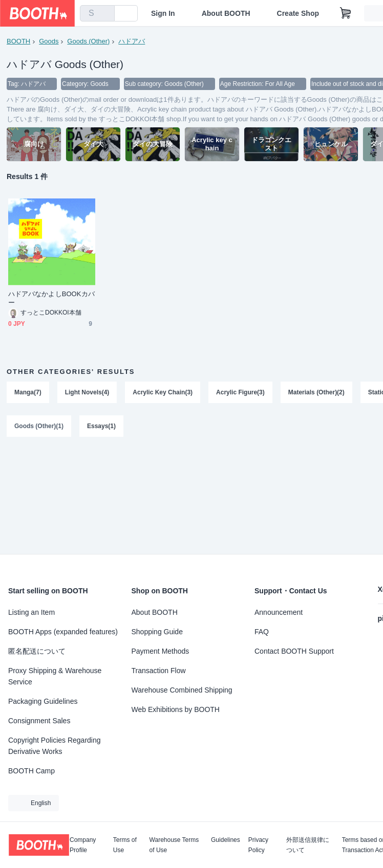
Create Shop (298, 13)
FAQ (262, 632)
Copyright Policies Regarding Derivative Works (55, 746)
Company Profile (83, 845)
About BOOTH (226, 13)
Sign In (163, 13)
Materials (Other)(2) (316, 392)
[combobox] (97, 13)
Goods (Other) (88, 41)
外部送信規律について (308, 845)
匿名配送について (37, 651)
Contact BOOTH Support (294, 651)
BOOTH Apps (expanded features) (63, 632)
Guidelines (226, 840)
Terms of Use (125, 845)
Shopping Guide (157, 632)
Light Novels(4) (87, 392)
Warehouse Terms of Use (174, 845)
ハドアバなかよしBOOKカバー (51, 298)
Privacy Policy (258, 845)
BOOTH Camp (31, 771)
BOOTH (18, 41)
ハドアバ (132, 41)
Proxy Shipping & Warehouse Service (55, 676)
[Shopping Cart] (346, 13)
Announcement (279, 612)
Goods (49, 41)
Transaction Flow (159, 671)
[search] (104, 14)
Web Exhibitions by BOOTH (176, 709)
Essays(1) (101, 426)
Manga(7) (28, 392)
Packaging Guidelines (43, 701)
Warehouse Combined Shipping (182, 690)
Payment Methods (161, 651)
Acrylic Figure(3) (240, 392)
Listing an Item (31, 612)
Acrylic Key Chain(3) (163, 392)
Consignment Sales (39, 721)
